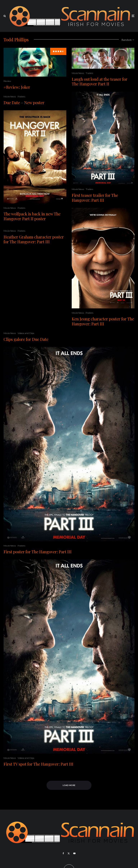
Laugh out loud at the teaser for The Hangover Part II (100, 82)
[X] (69, 853)
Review (7, 81)
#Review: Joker (17, 87)
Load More (69, 785)
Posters (21, 97)
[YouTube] (74, 853)
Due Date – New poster (24, 103)
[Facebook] (63, 853)
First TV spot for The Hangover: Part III (38, 764)
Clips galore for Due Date (26, 339)
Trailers (89, 73)
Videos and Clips (26, 333)
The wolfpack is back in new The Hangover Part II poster (32, 216)
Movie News (10, 97)
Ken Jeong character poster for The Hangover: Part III (103, 321)
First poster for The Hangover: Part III (38, 552)
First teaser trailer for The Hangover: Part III (95, 198)
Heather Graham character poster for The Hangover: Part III (34, 239)
